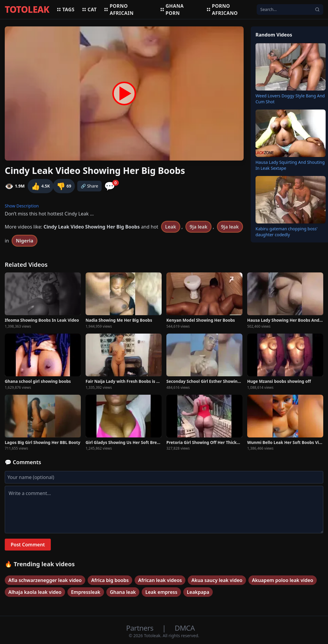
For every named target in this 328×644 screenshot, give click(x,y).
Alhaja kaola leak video (35, 592)
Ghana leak (123, 592)
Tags (66, 9)
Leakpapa (198, 592)
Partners (141, 628)
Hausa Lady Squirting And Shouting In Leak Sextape (290, 165)
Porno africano (222, 9)
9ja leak (198, 227)
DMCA (185, 628)
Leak (171, 227)
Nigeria (25, 241)
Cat (89, 9)
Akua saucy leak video (217, 580)
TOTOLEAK (27, 9)
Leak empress (161, 592)
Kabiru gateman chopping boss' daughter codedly (287, 232)
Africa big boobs (110, 580)
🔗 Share (90, 186)
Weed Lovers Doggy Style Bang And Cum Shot (290, 99)
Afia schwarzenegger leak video (45, 580)
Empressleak (86, 592)
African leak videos (160, 580)
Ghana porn (172, 9)
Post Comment (28, 545)
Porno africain (119, 9)
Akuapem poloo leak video (283, 580)
